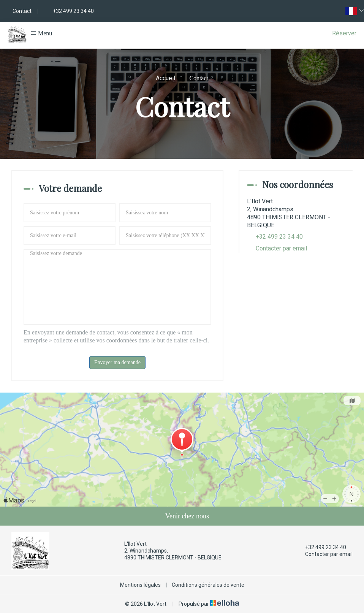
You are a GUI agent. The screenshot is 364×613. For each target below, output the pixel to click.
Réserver (344, 33)
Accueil (165, 78)
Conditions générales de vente (208, 585)
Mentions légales (140, 585)
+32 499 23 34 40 (321, 547)
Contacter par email (281, 248)
